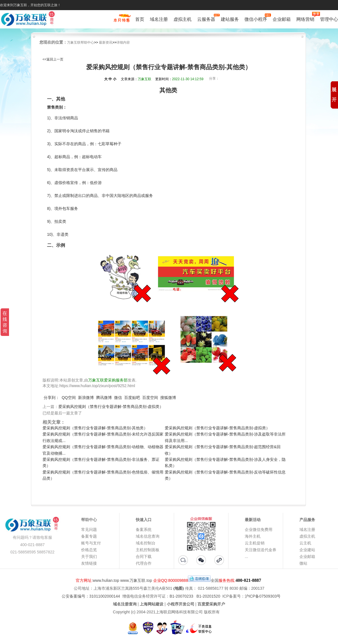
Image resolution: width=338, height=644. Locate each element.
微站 (303, 563)
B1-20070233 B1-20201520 (195, 596)
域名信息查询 (148, 536)
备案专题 (89, 536)
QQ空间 (69, 398)
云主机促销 (255, 543)
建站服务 (230, 19)
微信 (118, 398)
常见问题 (89, 529)
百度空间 (150, 398)
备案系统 (144, 529)
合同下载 (144, 557)
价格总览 (89, 550)
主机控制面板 (148, 550)
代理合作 (144, 563)
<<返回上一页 (53, 59)
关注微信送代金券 (261, 550)
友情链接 (89, 563)
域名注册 (159, 19)
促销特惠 (122, 21)
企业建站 (307, 550)
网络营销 (305, 19)
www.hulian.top (106, 580)
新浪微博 (86, 398)
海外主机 (253, 536)
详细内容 (123, 42)
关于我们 (89, 557)
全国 (215, 580)
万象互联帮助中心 (81, 42)
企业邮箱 (282, 19)
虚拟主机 (183, 19)
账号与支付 (91, 543)
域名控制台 (146, 543)
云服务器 (206, 19)
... (246, 557)
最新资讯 (106, 42)
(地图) (179, 588)
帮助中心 (89, 520)
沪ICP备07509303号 (263, 596)
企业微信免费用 (259, 529)
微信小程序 (256, 19)
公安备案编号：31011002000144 (91, 596)
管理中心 (329, 19)
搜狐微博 (168, 398)
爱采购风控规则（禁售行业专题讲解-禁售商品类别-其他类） (95, 428)
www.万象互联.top (136, 580)
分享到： (52, 398)
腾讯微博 (104, 398)
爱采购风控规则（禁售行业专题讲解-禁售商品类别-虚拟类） (111, 407)
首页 (140, 19)
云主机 (305, 543)
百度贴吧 (132, 398)
